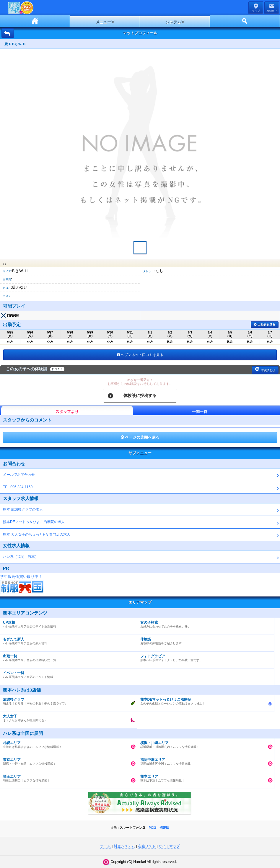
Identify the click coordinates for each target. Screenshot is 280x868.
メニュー (103, 22)
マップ (256, 11)
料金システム (124, 846)
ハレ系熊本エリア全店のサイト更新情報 (67, 623)
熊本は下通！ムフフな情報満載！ (204, 777)
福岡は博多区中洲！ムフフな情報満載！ (204, 760)
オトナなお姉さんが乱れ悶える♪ (67, 717)
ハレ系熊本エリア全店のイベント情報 (67, 674)
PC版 (152, 828)
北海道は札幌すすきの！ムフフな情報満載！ (67, 743)
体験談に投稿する (140, 395)
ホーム (35, 21)
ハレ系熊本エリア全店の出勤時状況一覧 (67, 657)
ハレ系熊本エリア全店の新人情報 (67, 640)
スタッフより (67, 412)
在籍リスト (147, 846)
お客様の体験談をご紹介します (204, 640)
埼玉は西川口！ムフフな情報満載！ (67, 777)
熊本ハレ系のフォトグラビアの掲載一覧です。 (204, 657)
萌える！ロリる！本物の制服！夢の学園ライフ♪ (67, 700)
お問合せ (272, 11)
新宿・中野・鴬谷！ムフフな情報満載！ (67, 760)
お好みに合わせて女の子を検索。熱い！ (204, 623)
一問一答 (200, 412)
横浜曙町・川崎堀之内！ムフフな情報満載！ (204, 743)
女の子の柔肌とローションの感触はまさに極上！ (204, 700)
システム (173, 22)
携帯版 (164, 828)
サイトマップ (169, 846)
